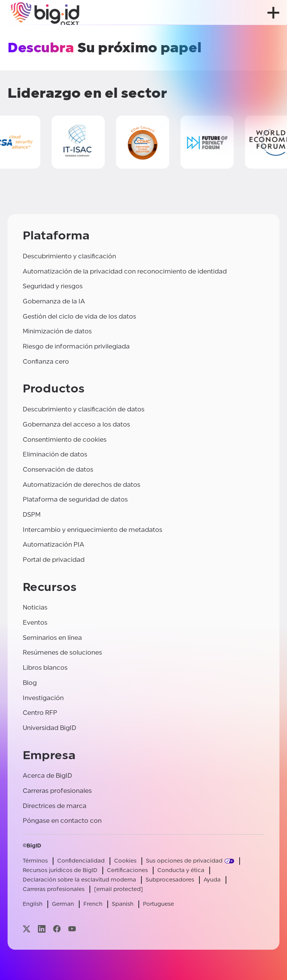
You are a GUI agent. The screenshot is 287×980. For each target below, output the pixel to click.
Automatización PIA (53, 545)
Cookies (125, 861)
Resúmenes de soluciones (62, 653)
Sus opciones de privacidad (184, 861)
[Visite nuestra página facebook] (57, 929)
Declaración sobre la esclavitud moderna (79, 880)
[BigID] (45, 13)
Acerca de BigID (47, 776)
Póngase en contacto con (62, 821)
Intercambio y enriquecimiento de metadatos (93, 530)
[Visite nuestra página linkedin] (42, 929)
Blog (30, 683)
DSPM (32, 515)
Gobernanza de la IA (54, 301)
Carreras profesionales (57, 791)
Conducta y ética (181, 870)
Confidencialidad (81, 861)
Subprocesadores (170, 880)
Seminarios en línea (52, 638)
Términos (35, 861)
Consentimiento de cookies (65, 440)
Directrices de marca (55, 806)
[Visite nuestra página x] (27, 929)
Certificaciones (127, 870)
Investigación (43, 698)
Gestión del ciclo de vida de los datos (79, 317)
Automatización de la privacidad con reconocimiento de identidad (125, 271)
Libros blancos (45, 668)
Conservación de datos (58, 470)
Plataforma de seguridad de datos (75, 499)
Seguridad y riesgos (53, 286)
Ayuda (212, 880)
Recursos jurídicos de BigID (60, 870)
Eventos (35, 623)
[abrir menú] (273, 13)
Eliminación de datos (55, 454)
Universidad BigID (49, 728)
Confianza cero (46, 362)
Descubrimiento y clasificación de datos (84, 409)
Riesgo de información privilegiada (76, 346)
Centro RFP (40, 713)
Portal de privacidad (54, 560)
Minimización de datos (57, 331)
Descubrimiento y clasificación (69, 256)
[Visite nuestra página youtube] (72, 929)
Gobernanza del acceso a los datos (76, 424)
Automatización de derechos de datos (82, 485)
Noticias (35, 607)
